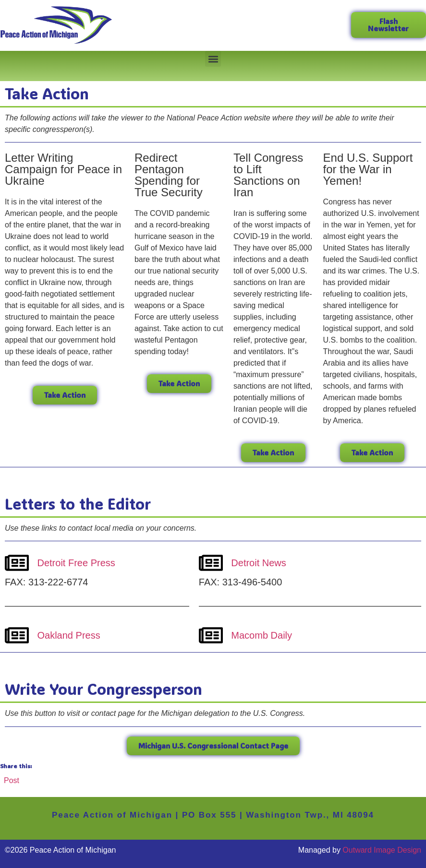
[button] (213, 59)
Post (12, 780)
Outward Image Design (382, 850)
